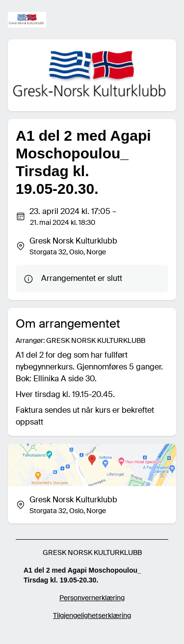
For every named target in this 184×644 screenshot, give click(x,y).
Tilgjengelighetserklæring (92, 615)
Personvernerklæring (92, 598)
